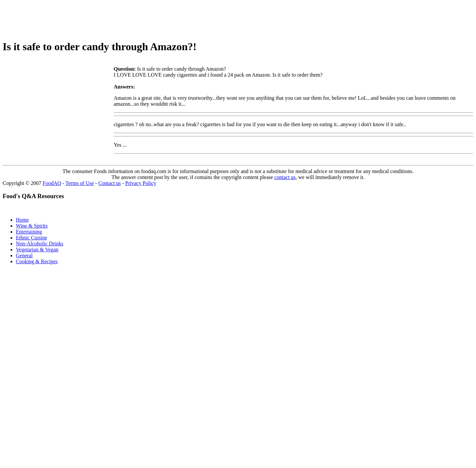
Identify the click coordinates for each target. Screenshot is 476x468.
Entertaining (29, 232)
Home (22, 220)
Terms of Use (80, 183)
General (24, 255)
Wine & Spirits (32, 226)
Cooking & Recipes (37, 261)
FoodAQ (52, 183)
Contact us (109, 183)
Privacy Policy (141, 183)
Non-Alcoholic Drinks (40, 244)
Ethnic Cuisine (32, 238)
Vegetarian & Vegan (37, 250)
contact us (285, 177)
